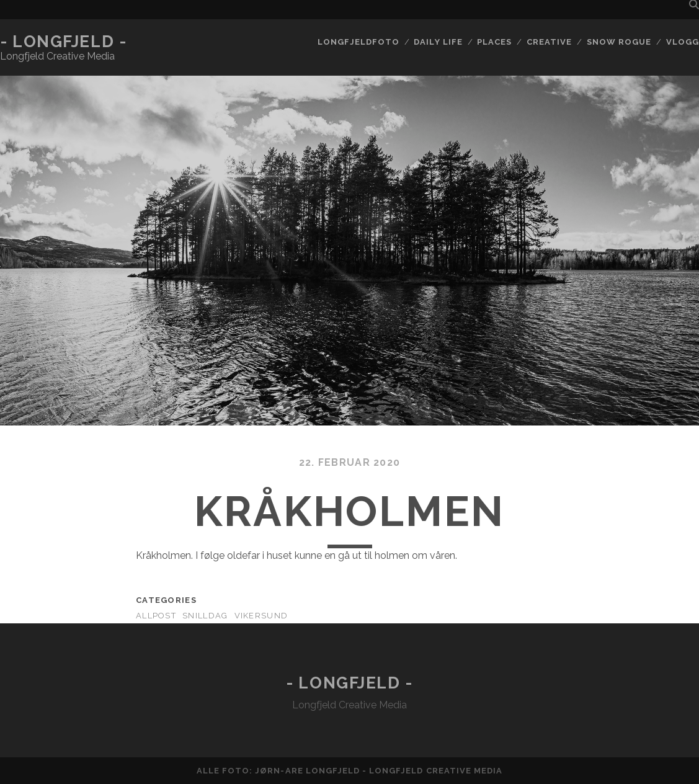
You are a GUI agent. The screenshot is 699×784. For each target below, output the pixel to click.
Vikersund (261, 616)
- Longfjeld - (63, 42)
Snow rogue (619, 42)
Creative (549, 42)
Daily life (438, 42)
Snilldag (205, 616)
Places (494, 42)
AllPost (156, 616)
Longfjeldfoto (358, 42)
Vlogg (683, 42)
